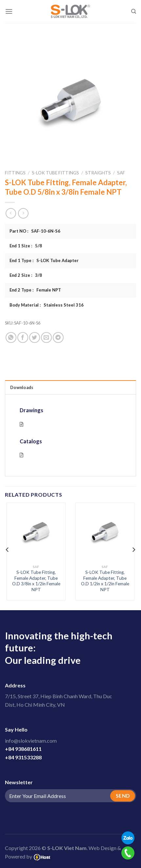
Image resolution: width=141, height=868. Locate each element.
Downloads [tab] (22, 387)
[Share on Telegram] (58, 337)
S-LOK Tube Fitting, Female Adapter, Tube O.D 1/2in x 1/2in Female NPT (105, 581)
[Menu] (9, 11)
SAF (121, 173)
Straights (98, 173)
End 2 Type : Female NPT (35, 290)
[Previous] (8, 550)
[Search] (134, 11)
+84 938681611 (23, 749)
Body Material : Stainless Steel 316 (47, 305)
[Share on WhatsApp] (11, 337)
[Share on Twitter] (35, 337)
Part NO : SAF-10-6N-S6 (35, 231)
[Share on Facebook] (23, 337)
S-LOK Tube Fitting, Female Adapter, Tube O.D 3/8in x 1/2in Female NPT (36, 581)
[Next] (133, 550)
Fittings (15, 173)
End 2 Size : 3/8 (26, 275)
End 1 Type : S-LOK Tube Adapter (44, 260)
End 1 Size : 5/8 (26, 246)
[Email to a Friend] (46, 337)
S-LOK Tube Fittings (55, 173)
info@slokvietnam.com (31, 741)
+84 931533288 (23, 757)
